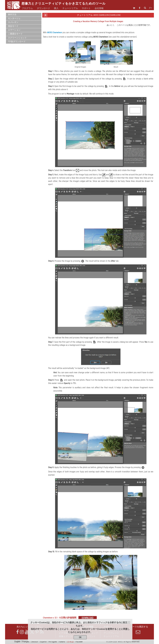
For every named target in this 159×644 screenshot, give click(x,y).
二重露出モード (15, 34)
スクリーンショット (17, 38)
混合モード (13, 26)
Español (43, 642)
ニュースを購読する (138, 630)
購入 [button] (56, 8)
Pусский (79, 642)
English (17, 642)
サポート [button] (86, 8)
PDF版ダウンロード (17, 42)
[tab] (24, 15)
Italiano (62, 642)
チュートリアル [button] (70, 8)
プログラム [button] (27, 8)
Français (26, 642)
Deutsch (35, 642)
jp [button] (151, 8)
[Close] (129, 622)
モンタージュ (14, 18)
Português (53, 642)
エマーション (14, 30)
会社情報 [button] (99, 8)
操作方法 (12, 14)
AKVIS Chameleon (55, 32)
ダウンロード (43, 8)
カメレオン (13, 22)
